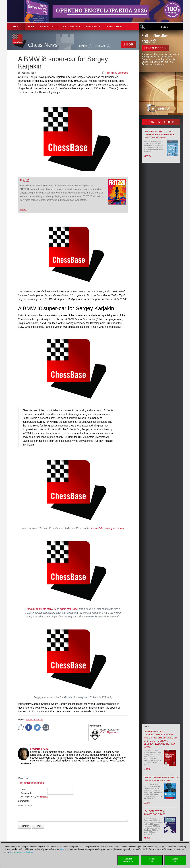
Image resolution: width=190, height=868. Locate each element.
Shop (16, 27)
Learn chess (114, 27)
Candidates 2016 (34, 720)
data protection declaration (21, 852)
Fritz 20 (25, 181)
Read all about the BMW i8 (41, 609)
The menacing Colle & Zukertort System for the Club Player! (159, 135)
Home (31, 27)
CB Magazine (72, 27)
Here (62, 849)
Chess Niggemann (109, 732)
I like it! (109, 73)
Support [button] (93, 27)
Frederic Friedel (40, 749)
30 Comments (121, 73)
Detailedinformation (128, 860)
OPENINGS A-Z (49, 27)
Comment (23, 801)
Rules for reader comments (31, 783)
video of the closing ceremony (108, 528)
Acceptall (175, 860)
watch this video (69, 609)
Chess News (43, 45)
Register (44, 797)
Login (165, 27)
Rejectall (152, 860)
